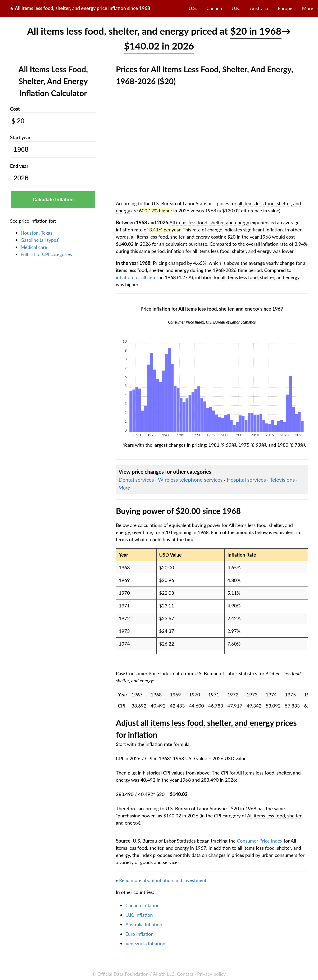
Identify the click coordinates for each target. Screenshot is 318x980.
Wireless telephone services (190, 480)
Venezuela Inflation (145, 943)
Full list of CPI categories (46, 254)
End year (19, 166)
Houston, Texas (37, 233)
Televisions (282, 480)
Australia (259, 8)
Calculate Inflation (53, 200)
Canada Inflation (142, 905)
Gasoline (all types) (40, 240)
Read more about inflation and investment (163, 880)
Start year (20, 137)
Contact (185, 974)
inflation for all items (137, 277)
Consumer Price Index (260, 841)
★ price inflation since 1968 (80, 8)
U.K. (236, 8)
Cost (15, 109)
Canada (214, 8)
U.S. (193, 8)
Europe (285, 8)
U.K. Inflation (139, 915)
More (308, 8)
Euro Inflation (140, 934)
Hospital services (246, 480)
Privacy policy (211, 974)
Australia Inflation (144, 924)
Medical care (34, 247)
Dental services (136, 480)
